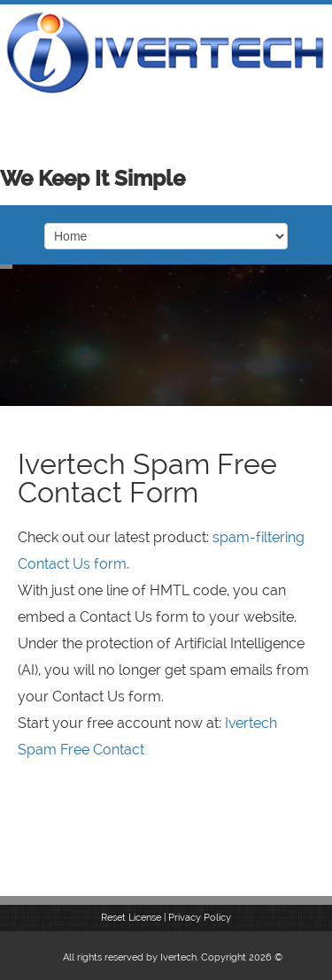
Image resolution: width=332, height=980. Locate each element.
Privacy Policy (200, 918)
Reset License (131, 918)
